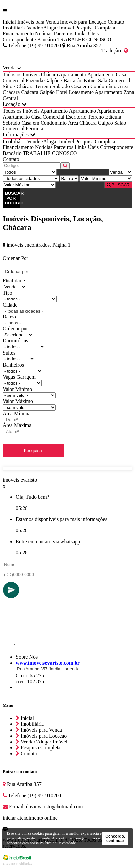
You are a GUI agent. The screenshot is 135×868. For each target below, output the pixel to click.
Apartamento (73, 75)
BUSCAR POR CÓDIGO (12, 198)
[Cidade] (31, 178)
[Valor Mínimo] (106, 178)
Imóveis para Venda (38, 22)
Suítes (9, 353)
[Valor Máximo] (29, 185)
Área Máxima (17, 425)
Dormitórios (15, 341)
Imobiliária (14, 28)
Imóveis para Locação (83, 22)
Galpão (47, 92)
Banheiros (13, 365)
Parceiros (63, 34)
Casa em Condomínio (94, 86)
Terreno (43, 86)
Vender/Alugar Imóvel (51, 28)
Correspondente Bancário (29, 39)
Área (123, 86)
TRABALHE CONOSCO (84, 39)
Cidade (10, 305)
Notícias (44, 34)
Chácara (49, 75)
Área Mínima (17, 413)
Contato (116, 22)
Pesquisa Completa (95, 28)
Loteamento (81, 92)
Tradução (115, 51)
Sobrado (61, 86)
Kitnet (90, 80)
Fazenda (34, 80)
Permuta (34, 129)
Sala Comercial (114, 80)
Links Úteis (87, 34)
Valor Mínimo (17, 389)
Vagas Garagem (19, 377)
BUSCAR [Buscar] (118, 185)
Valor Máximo (18, 401)
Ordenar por (15, 328)
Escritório (76, 117)
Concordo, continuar (115, 839)
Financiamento (18, 34)
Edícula (113, 117)
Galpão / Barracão (63, 80)
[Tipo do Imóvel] (30, 172)
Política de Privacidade (58, 843)
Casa (121, 75)
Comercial (14, 80)
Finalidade (14, 281)
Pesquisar (34, 450)
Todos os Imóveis (21, 75)
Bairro (9, 317)
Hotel (62, 92)
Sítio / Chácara (18, 86)
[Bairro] (69, 178)
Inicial (9, 22)
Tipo (8, 293)
